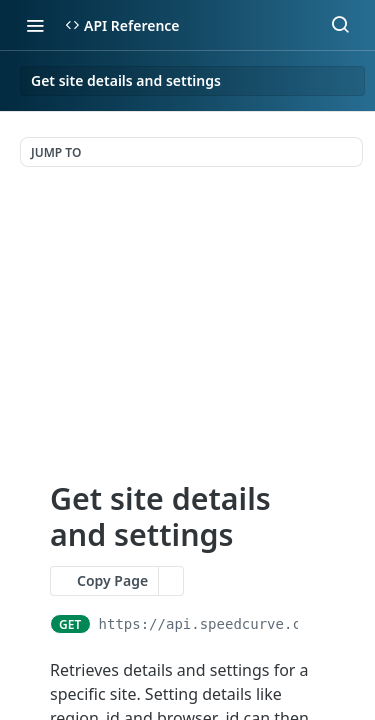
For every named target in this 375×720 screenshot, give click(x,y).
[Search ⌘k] (340, 25)
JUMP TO (56, 152)
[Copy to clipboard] (315, 624)
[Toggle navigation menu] (35, 25)
